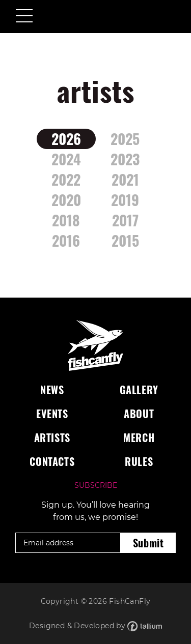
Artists (52, 437)
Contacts (52, 461)
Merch (139, 437)
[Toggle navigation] (24, 17)
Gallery (139, 390)
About (139, 414)
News (52, 390)
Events (52, 414)
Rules (139, 461)
